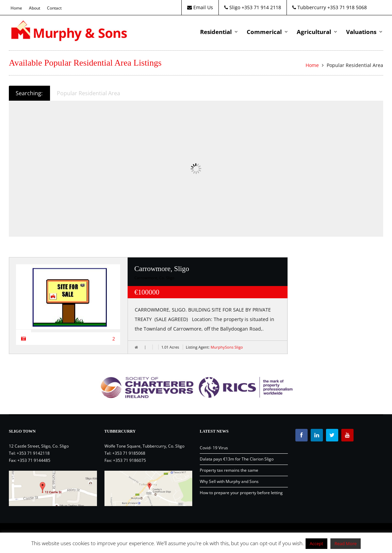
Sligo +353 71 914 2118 (253, 7)
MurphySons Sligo (227, 347)
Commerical (264, 32)
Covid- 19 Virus (214, 448)
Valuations (361, 32)
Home (16, 8)
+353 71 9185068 (129, 453)
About (35, 8)
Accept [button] (316, 543)
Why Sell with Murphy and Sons (229, 481)
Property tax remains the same (229, 470)
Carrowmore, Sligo (162, 269)
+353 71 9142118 (33, 453)
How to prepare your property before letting (241, 493)
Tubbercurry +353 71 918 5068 (330, 7)
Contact (54, 8)
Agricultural (314, 32)
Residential (216, 32)
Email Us (200, 7)
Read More (346, 543)
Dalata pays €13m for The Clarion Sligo (237, 459)
